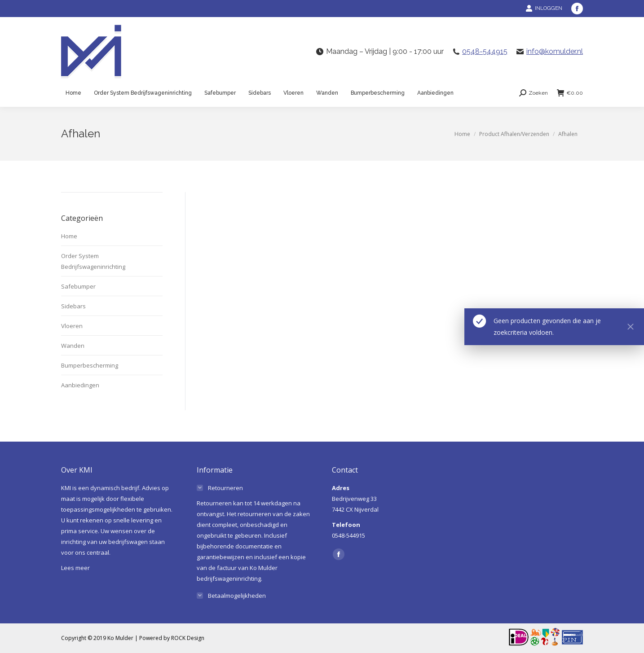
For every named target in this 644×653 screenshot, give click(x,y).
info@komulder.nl (555, 51)
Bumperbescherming (90, 365)
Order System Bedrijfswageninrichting (93, 261)
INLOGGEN (544, 8)
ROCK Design (188, 638)
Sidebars (73, 306)
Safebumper (78, 286)
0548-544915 (485, 51)
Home (69, 236)
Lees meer (75, 568)
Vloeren (72, 326)
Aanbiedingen (80, 385)
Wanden (73, 346)
